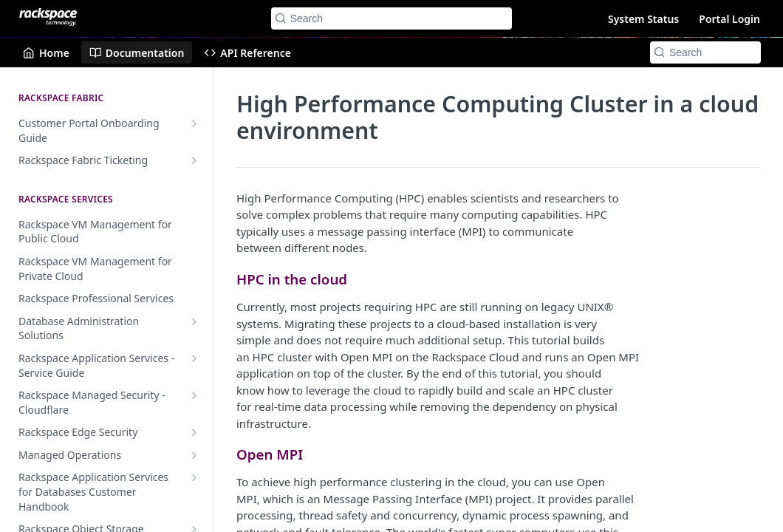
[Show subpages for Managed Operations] (194, 455)
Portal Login (729, 19)
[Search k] (392, 18)
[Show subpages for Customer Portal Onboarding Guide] (194, 123)
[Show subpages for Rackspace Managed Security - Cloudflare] (194, 395)
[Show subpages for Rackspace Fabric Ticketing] (194, 160)
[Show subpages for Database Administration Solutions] (194, 321)
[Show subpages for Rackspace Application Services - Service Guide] (194, 358)
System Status (643, 19)
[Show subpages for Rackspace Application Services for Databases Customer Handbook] (194, 477)
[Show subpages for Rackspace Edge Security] (194, 432)
